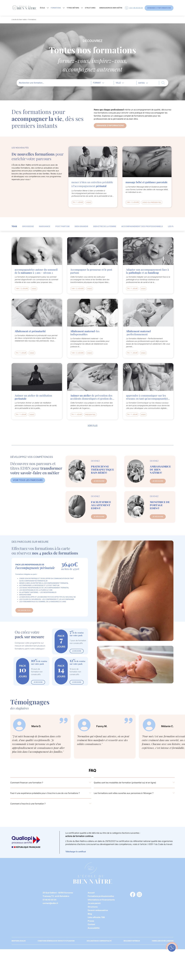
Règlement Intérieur (132, 941)
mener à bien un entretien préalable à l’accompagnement (92, 184)
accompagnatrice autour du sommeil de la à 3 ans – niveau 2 (36, 271)
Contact (91, 924)
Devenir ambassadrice (98, 910)
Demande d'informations (159, 8)
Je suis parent (94, 903)
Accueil (91, 893)
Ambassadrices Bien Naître (111, 8)
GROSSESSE (28, 226)
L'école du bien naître (19, 20)
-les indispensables (85, 333)
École (42, 8)
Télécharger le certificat (76, 852)
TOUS (14, 226)
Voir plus (93, 425)
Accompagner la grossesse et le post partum (91, 271)
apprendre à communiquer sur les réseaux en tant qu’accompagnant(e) (147, 397)
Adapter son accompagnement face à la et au (147, 271)
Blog (90, 914)
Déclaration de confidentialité (99, 941)
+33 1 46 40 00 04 (134, 8)
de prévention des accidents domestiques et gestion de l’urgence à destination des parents (91, 397)
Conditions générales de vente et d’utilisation (56, 941)
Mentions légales (19, 941)
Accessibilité (94, 928)
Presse (91, 921)
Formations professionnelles (101, 896)
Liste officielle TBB (96, 917)
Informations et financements (101, 900)
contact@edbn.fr (50, 903)
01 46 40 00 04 (50, 900)
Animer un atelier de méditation (33, 397)
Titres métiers (73, 8)
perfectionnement (138, 333)
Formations (56, 8)
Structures (90, 8)
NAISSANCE (45, 226)
